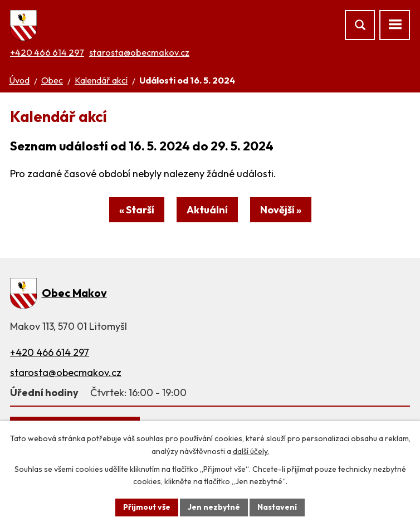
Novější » (281, 210)
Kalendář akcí (101, 80)
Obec (52, 80)
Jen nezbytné (214, 507)
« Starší (137, 210)
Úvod (19, 80)
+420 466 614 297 (47, 52)
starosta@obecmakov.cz (139, 52)
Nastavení (277, 507)
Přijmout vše (147, 507)
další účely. (251, 451)
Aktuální (207, 210)
